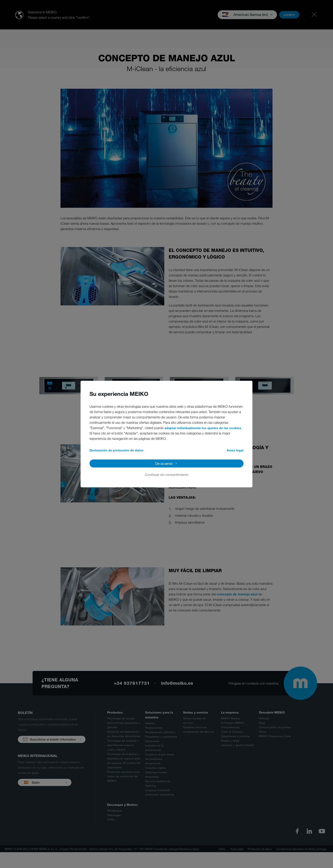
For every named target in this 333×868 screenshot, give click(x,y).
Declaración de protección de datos (117, 450)
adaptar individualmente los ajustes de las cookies (203, 428)
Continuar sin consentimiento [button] (167, 475)
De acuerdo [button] (164, 463)
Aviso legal (235, 450)
